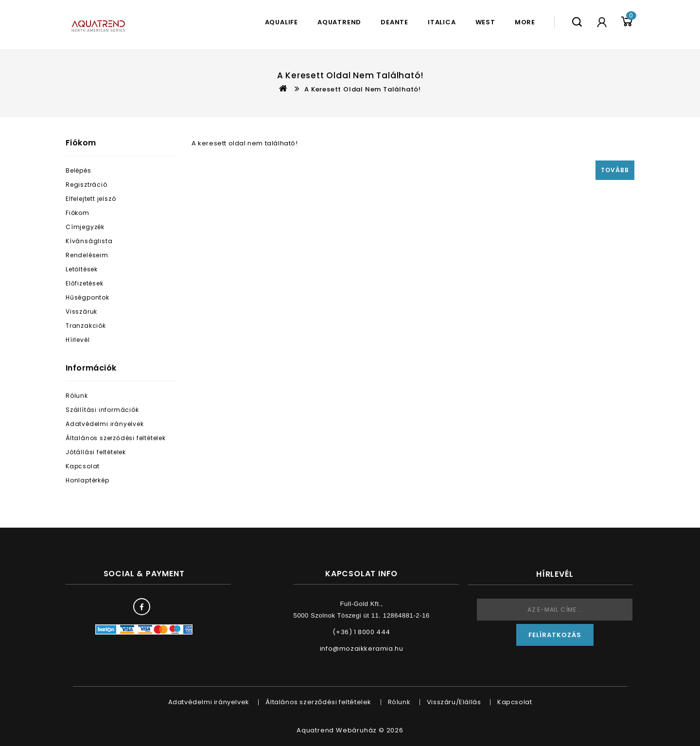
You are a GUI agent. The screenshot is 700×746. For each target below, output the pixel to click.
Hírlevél (78, 340)
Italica (442, 22)
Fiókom (78, 213)
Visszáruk (81, 311)
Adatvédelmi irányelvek (105, 424)
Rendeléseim (87, 255)
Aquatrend (339, 22)
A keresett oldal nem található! (363, 89)
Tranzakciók (86, 326)
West (485, 22)
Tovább (615, 170)
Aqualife (281, 22)
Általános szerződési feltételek (116, 438)
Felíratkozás (555, 635)
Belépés (79, 170)
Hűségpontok (87, 297)
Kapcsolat (83, 466)
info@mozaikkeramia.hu (362, 648)
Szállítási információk (102, 410)
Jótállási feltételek (96, 452)
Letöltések (82, 269)
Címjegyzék (85, 227)
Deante (394, 22)
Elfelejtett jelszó (91, 199)
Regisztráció (87, 185)
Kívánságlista (89, 241)
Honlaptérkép (87, 480)
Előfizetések (85, 283)
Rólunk (77, 396)
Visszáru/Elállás (454, 702)
